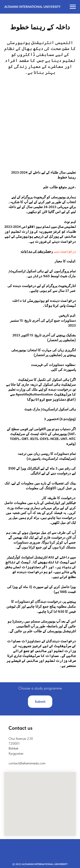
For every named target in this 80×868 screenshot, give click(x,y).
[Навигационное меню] (73, 7)
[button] (40, 702)
